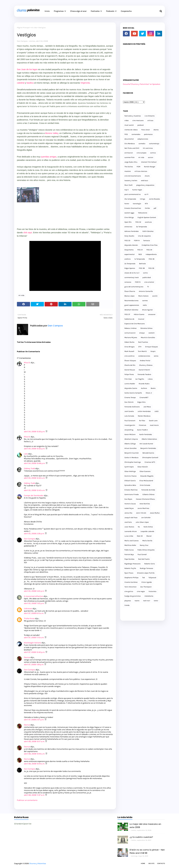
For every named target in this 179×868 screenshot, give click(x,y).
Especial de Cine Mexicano (135, 324)
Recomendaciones (131, 301)
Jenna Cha (128, 513)
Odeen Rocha (129, 342)
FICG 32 (138, 222)
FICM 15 (138, 282)
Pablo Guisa (129, 550)
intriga (143, 199)
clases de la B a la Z (132, 273)
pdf (155, 208)
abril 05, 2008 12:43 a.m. (35, 490)
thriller (147, 208)
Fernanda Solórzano (132, 407)
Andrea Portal (145, 361)
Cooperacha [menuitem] (126, 11)
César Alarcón (143, 467)
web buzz (145, 180)
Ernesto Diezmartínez (133, 208)
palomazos (148, 134)
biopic (153, 351)
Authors (144, 388)
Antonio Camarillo (146, 291)
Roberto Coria (150, 564)
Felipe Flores (129, 374)
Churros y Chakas (146, 365)
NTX (146, 204)
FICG (126, 134)
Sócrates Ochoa (146, 328)
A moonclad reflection (34, 596)
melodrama (149, 596)
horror (127, 204)
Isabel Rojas (129, 508)
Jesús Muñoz (155, 513)
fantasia (147, 241)
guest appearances (132, 305)
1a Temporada (140, 259)
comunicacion (130, 333)
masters (128, 171)
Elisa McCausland (146, 481)
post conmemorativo (133, 194)
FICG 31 (140, 250)
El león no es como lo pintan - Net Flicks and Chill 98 (147, 851)
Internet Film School (149, 162)
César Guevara (145, 471)
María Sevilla (147, 541)
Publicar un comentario (27, 800)
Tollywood (152, 578)
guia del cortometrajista (134, 287)
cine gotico (129, 591)
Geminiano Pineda (132, 494)
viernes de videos (131, 130)
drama (156, 130)
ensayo (142, 333)
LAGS (156, 411)
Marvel (149, 536)
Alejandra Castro (131, 388)
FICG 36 (152, 259)
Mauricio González (148, 337)
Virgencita (85, 83)
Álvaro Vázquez (130, 361)
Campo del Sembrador (34, 495)
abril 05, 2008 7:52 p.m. (34, 603)
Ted (143, 578)
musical (141, 319)
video (127, 120)
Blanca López (129, 296)
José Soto (128, 522)
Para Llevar (146, 130)
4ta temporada (130, 199)
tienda (127, 605)
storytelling (129, 430)
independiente (151, 254)
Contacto (161, 863)
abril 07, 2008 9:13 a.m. (34, 613)
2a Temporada (130, 264)
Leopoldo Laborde (147, 531)
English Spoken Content (147, 217)
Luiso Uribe (129, 536)
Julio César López (142, 522)
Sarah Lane (153, 421)
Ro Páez (142, 421)
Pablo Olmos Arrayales (146, 550)
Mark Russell (129, 351)
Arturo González (131, 448)
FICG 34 (149, 250)
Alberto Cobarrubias (149, 439)
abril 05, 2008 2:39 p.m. (34, 534)
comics (153, 153)
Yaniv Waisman (130, 587)
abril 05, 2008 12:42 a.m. (35, 478)
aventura (148, 222)
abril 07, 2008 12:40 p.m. (35, 652)
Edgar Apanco (130, 268)
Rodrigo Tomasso (146, 568)
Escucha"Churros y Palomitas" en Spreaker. (142, 84)
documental (129, 139)
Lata (26, 454)
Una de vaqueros (144, 236)
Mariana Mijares (131, 337)
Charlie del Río (130, 365)
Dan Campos (22, 41)
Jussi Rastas (129, 527)
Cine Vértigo (129, 217)
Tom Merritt (142, 351)
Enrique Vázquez (152, 347)
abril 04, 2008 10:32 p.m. (35, 449)
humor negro (137, 190)
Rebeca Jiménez (131, 328)
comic (145, 273)
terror (156, 601)
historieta (152, 591)
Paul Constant (130, 421)
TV (148, 287)
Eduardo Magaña (147, 476)
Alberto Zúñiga (130, 444)
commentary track (132, 277)
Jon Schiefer (146, 518)
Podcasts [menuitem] (110, 11)
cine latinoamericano (133, 176)
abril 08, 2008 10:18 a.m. (35, 754)
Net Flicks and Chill (132, 148)
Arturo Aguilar (147, 310)
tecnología (137, 204)
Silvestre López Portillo (146, 573)
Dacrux (27, 657)
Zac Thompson (146, 587)
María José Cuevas (132, 541)
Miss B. (27, 363)
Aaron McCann (130, 434)
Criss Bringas (129, 347)
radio (145, 305)
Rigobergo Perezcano (133, 564)
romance (128, 282)
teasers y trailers (131, 180)
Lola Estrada (129, 416)
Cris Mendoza (130, 144)
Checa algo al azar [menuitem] (78, 11)
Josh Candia (129, 411)
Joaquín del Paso (131, 518)
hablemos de (129, 319)
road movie (154, 425)
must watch (129, 125)
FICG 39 (151, 268)
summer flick (129, 157)
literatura (143, 425)
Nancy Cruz (144, 545)
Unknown (28, 609)
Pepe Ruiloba (129, 559)
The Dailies (129, 167)
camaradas (136, 134)
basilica (30, 83)
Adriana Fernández (132, 231)
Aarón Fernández (146, 434)
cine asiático (129, 356)
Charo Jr (149, 393)
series (156, 356)
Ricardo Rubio (144, 384)
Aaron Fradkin (142, 430)
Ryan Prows (129, 573)
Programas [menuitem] (59, 11)
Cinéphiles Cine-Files (150, 245)
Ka (139, 527)
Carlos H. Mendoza (131, 458)
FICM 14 (137, 241)
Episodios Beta (130, 485)
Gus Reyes (128, 499)
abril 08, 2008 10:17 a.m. (35, 741)
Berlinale (142, 264)
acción (155, 296)
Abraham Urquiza (131, 439)
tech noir (147, 601)
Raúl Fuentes (143, 342)
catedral (21, 83)
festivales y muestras (133, 116)
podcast (141, 125)
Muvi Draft (129, 185)
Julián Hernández (144, 411)
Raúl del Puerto (144, 559)
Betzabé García (148, 453)
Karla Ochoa (148, 527)
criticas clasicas (141, 171)
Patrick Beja (129, 554)
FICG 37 (127, 314)
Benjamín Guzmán (132, 453)
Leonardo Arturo (131, 531)
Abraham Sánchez (131, 310)
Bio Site (151, 863)
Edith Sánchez (148, 231)
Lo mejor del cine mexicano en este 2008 (145, 826)
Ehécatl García (130, 481)
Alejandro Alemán (131, 245)
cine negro (141, 591)
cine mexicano (138, 120)
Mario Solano (143, 296)
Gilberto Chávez (149, 494)
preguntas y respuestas (145, 185)
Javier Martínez (143, 508)
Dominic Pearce (130, 476)
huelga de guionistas (133, 596)
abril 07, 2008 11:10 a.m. (34, 637)
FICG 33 (127, 241)
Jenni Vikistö (141, 513)
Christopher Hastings (133, 462)
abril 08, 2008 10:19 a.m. (35, 764)
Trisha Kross (29, 618)
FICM (138, 167)
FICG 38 (142, 268)
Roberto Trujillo (130, 568)
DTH (140, 347)
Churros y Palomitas (38, 863)
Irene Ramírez (145, 504)
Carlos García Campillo (133, 393)
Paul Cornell (142, 554)
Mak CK (140, 536)
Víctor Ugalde (147, 582)
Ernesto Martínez (131, 490)
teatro (137, 601)
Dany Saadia (129, 236)
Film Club (128, 379)
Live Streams (150, 116)
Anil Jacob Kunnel (146, 444)
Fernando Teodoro (144, 374)
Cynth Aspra (129, 467)
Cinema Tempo (130, 397)
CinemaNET (144, 397)
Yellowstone (143, 213)
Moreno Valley (52, 133)
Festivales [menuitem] (95, 11)
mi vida (34, 28)
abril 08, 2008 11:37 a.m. (35, 795)
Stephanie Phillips (131, 578)
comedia (142, 144)
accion (151, 157)
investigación (130, 425)
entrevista (128, 227)
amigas (53, 157)
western (152, 333)
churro (147, 176)
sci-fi (146, 194)
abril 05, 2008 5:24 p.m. (34, 591)
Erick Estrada (145, 485)
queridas (45, 157)
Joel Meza (147, 407)
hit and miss (148, 148)
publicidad (147, 277)
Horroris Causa (130, 504)
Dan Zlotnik (129, 402)
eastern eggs (129, 213)
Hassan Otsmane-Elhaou (145, 499)
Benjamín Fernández (148, 448)
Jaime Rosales (154, 199)
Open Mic (128, 222)
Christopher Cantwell (150, 458)
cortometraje (154, 144)
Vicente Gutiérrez (131, 582)
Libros (150, 379)
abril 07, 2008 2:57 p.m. (34, 720)
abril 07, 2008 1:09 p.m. (34, 665)
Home (143, 863)
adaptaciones (143, 139)
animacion (129, 153)
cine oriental (149, 282)
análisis (128, 259)
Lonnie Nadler (130, 384)
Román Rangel (150, 167)
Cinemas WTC (150, 462)
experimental (129, 254)
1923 (140, 254)
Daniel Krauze (130, 370)
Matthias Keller (130, 545)
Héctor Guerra (139, 314)
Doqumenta (129, 250)
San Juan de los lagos (27, 69)
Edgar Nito (141, 402)
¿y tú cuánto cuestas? (141, 837)
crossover (152, 314)
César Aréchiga (130, 471)
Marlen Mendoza (144, 416)
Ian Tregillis (140, 379)
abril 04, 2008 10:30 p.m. (35, 432)
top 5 (126, 190)
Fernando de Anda (148, 490)
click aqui (28, 232)
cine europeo (142, 153)
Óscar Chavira (130, 291)
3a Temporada (142, 227)
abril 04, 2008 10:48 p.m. (35, 463)
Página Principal (23, 28)
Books (153, 388)
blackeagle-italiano (33, 643)
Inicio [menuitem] (47, 11)
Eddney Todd (29, 468)
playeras (128, 601)
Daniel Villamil (144, 370)
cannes (145, 301)
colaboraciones (144, 356)
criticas (150, 120)
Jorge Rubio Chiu (131, 162)
